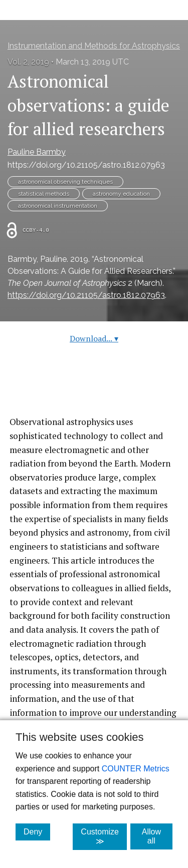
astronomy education (121, 194)
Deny (37, 831)
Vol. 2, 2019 (28, 62)
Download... (94, 338)
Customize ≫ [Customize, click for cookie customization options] (104, 836)
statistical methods (44, 194)
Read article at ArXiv (94, 391)
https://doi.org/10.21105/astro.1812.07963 (86, 165)
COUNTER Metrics (136, 769)
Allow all (157, 836)
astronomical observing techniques (65, 182)
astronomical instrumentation (58, 206)
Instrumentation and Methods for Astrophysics (94, 46)
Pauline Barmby (37, 152)
